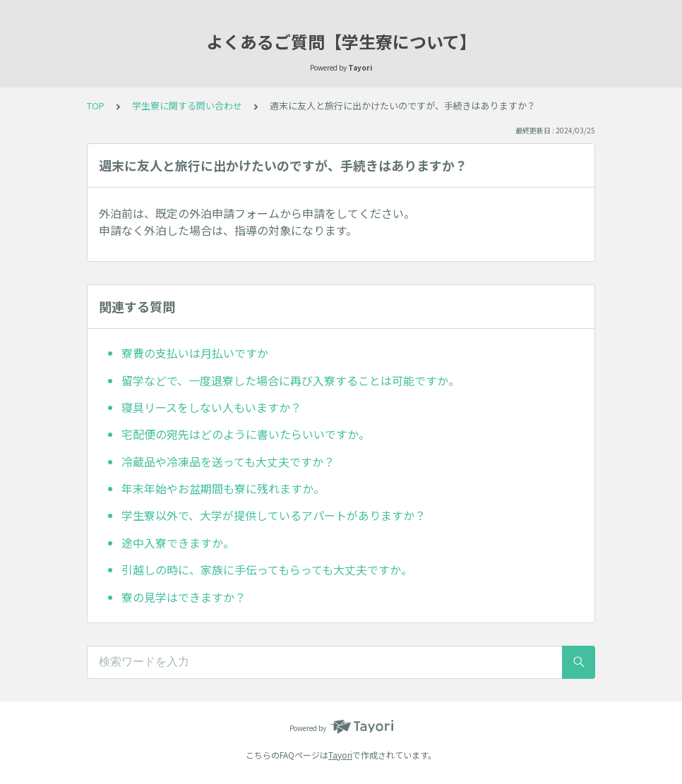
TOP (96, 105)
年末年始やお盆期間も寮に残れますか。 (223, 488)
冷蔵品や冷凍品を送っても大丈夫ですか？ (228, 462)
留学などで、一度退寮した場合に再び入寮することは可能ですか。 (291, 380)
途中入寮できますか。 (178, 543)
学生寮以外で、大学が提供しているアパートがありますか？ (274, 515)
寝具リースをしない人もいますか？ (211, 407)
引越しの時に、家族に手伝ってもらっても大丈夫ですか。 (267, 569)
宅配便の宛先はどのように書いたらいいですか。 (246, 434)
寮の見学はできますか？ (184, 597)
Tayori (340, 755)
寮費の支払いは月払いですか (195, 353)
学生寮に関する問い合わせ (187, 105)
